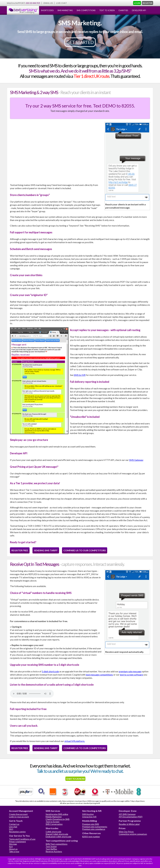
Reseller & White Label (129, 824)
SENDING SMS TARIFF (46, 550)
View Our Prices (126, 832)
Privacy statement (17, 841)
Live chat (13, 827)
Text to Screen (53, 822)
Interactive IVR (89, 817)
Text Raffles (51, 849)
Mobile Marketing (54, 817)
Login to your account (19, 817)
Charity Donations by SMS (58, 819)
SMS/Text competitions (57, 844)
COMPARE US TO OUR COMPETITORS (85, 550)
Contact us (14, 824)
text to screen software (131, 675)
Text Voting (51, 846)
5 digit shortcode (50, 671)
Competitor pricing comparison (133, 834)
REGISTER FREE (20, 550)
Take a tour (14, 851)
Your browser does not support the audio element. (32, 694)
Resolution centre (17, 832)
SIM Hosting (88, 814)
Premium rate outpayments (95, 827)
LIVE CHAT (62, 3)
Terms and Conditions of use (22, 839)
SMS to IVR (80, 375)
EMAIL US (48, 3)
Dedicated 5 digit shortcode (58, 837)
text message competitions (99, 675)
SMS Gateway (136, 460)
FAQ (11, 829)
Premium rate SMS (91, 824)
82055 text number (91, 837)
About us (13, 849)
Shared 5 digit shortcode (57, 834)
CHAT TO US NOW (75, 779)
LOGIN (137, 3)
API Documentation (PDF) (131, 817)
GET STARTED (80, 42)
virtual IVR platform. (75, 741)
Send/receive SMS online (57, 814)
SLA (11, 846)
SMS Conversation (54, 824)
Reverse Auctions (54, 851)
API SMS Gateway (127, 814)
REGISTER (147, 3)
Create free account (18, 814)
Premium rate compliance (94, 829)
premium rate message (130, 671)
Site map (13, 844)
